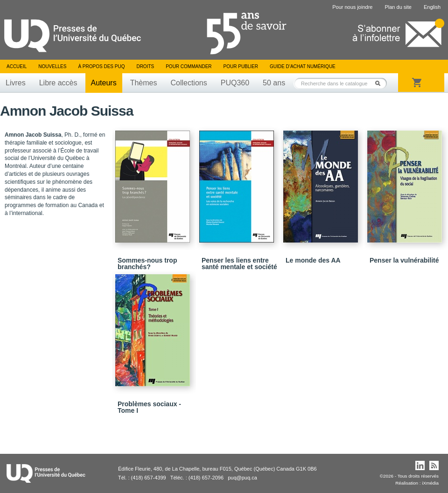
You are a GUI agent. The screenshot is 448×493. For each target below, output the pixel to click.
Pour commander (189, 66)
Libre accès (58, 83)
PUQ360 (235, 83)
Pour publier (241, 66)
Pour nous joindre (352, 7)
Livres (16, 83)
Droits (145, 66)
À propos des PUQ (101, 66)
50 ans (274, 83)
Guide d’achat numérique (303, 66)
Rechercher (380, 83)
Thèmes (144, 83)
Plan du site (398, 7)
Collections (189, 83)
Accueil (17, 66)
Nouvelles (52, 66)
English (432, 7)
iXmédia (430, 483)
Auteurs (104, 83)
